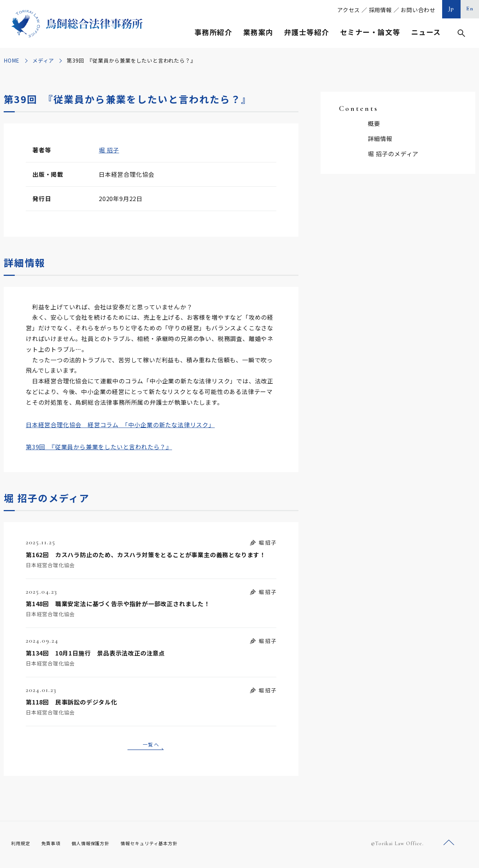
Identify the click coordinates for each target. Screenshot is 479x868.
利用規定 (22, 846)
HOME (12, 60)
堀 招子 (109, 150)
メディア (43, 60)
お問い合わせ (418, 10)
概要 (374, 123)
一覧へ (151, 745)
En (470, 8)
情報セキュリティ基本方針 (167, 846)
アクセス (349, 10)
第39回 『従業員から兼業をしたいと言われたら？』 (99, 447)
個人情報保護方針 (100, 846)
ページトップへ (449, 845)
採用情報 (380, 10)
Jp (451, 8)
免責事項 (55, 846)
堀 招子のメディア (393, 154)
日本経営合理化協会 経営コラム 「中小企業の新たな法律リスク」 (120, 425)
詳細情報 (380, 138)
